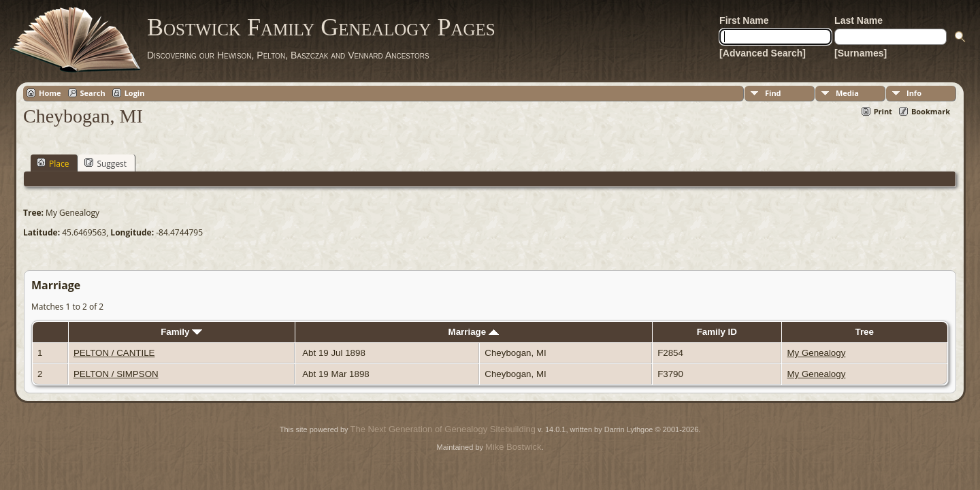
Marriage (474, 332)
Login (135, 93)
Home (50, 93)
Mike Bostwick (513, 447)
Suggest (105, 163)
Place (53, 163)
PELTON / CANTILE (114, 353)
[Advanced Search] (763, 53)
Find (773, 93)
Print (883, 111)
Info (914, 93)
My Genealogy (816, 353)
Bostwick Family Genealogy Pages (321, 27)
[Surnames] (861, 53)
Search (93, 93)
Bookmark (931, 111)
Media (847, 93)
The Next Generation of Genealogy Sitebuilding (443, 429)
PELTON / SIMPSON (116, 374)
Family (181, 332)
